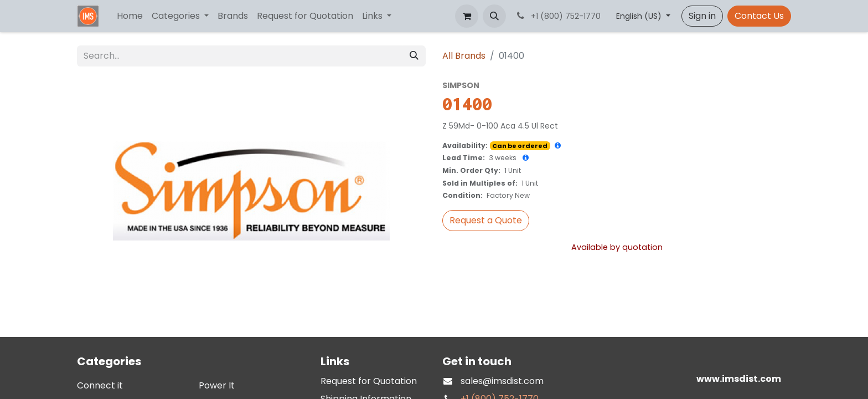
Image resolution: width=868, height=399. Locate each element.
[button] (494, 16)
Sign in (702, 16)
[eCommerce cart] (467, 16)
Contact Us (759, 16)
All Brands (464, 56)
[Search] (414, 56)
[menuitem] (130, 16)
